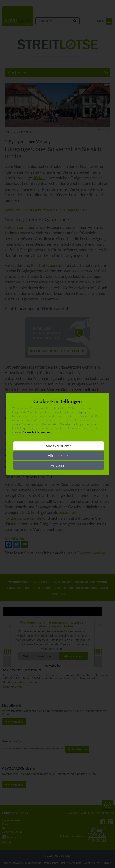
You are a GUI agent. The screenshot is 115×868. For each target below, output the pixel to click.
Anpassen (59, 465)
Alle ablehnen (59, 456)
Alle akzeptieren (59, 446)
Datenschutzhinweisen (36, 432)
